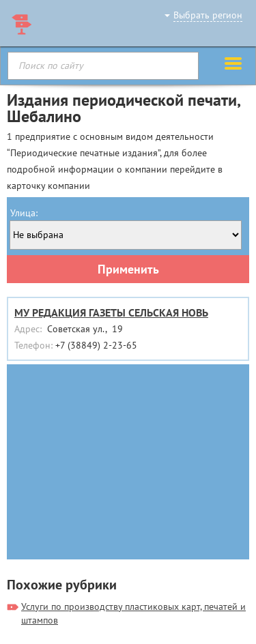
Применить (128, 269)
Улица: (24, 213)
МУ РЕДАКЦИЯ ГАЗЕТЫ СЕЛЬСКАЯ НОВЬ (111, 312)
